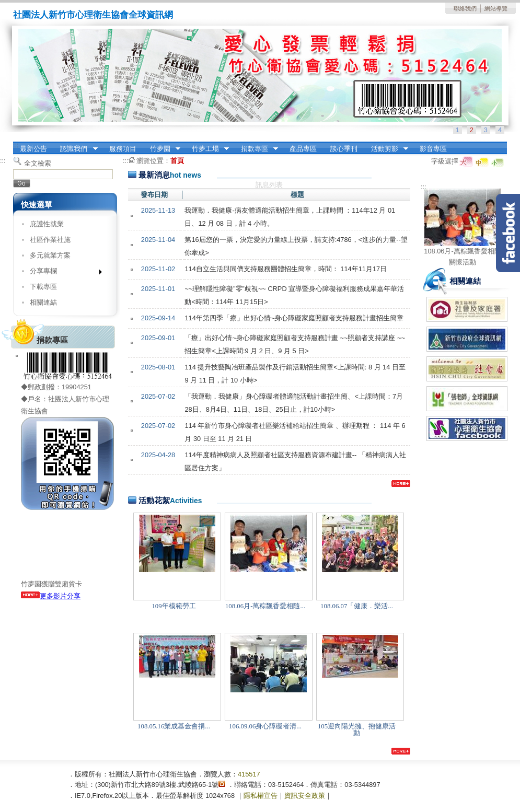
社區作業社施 (50, 240)
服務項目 (123, 149)
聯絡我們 (465, 8)
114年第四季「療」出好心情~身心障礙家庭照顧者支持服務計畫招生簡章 (294, 318)
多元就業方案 (50, 255)
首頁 (177, 161)
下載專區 (43, 287)
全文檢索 (38, 163)
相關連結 (43, 302)
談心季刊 (344, 149)
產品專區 (303, 149)
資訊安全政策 (305, 796)
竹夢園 (162, 149)
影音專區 (433, 149)
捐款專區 (256, 149)
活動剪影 (386, 149)
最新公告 (33, 149)
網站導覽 (496, 8)
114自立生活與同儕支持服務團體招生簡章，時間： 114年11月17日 (286, 269)
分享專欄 (62, 273)
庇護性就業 (47, 224)
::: (16, 145)
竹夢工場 (207, 149)
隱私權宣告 (261, 796)
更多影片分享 (51, 596)
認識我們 (76, 149)
